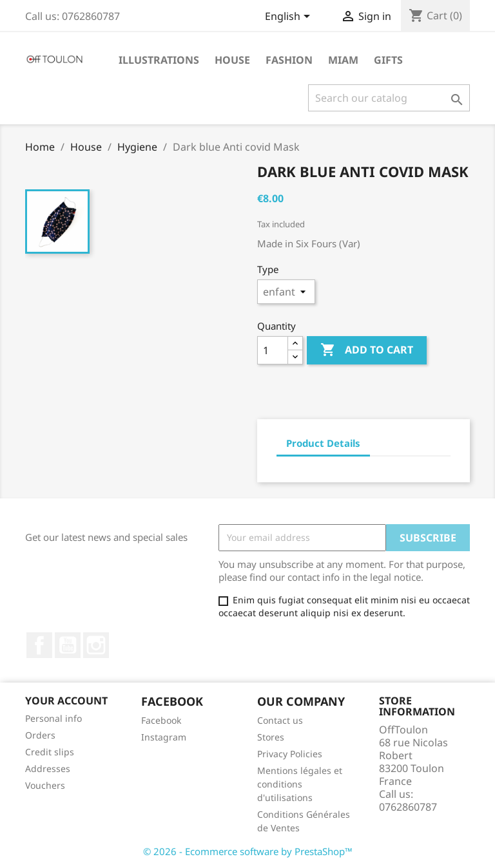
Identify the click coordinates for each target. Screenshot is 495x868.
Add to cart (367, 350)
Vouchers (45, 785)
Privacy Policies (290, 754)
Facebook (39, 645)
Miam (343, 60)
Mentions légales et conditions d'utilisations (300, 784)
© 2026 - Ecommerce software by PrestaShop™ (248, 851)
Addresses (48, 769)
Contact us (280, 720)
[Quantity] (273, 350)
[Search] (389, 98)
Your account (66, 701)
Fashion (289, 60)
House (232, 60)
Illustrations (159, 60)
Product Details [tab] (323, 443)
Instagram (96, 645)
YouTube (68, 645)
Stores (271, 737)
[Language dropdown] (290, 17)
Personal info (53, 718)
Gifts (388, 60)
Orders (40, 735)
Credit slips (50, 752)
